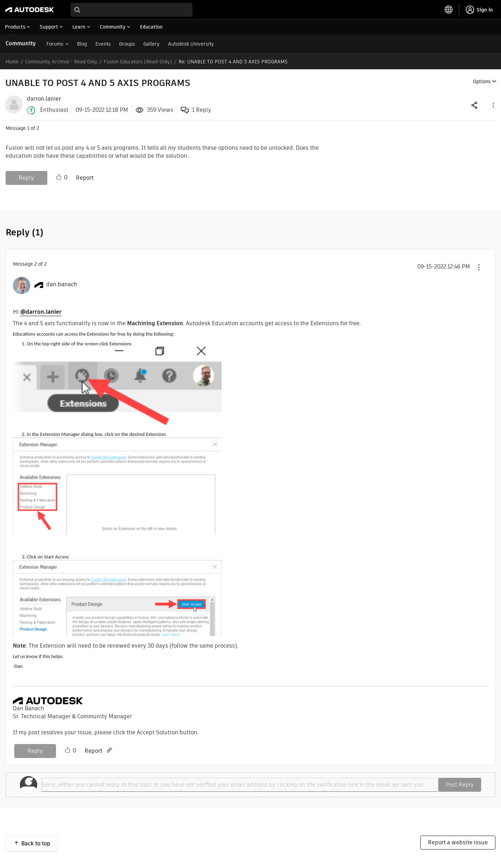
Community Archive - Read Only (61, 62)
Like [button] (59, 177)
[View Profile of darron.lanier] (44, 99)
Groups (127, 44)
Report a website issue (458, 842)
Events (103, 44)
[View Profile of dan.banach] (62, 284)
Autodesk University (191, 44)
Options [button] (482, 81)
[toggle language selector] (449, 10)
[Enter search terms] (132, 10)
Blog (82, 44)
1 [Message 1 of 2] (28, 128)
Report (85, 178)
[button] (493, 105)
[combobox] (132, 10)
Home (12, 62)
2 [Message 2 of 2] (36, 264)
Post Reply (460, 785)
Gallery (152, 44)
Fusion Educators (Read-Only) (138, 62)
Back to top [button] (36, 843)
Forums (55, 44)
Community (21, 43)
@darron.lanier (41, 312)
